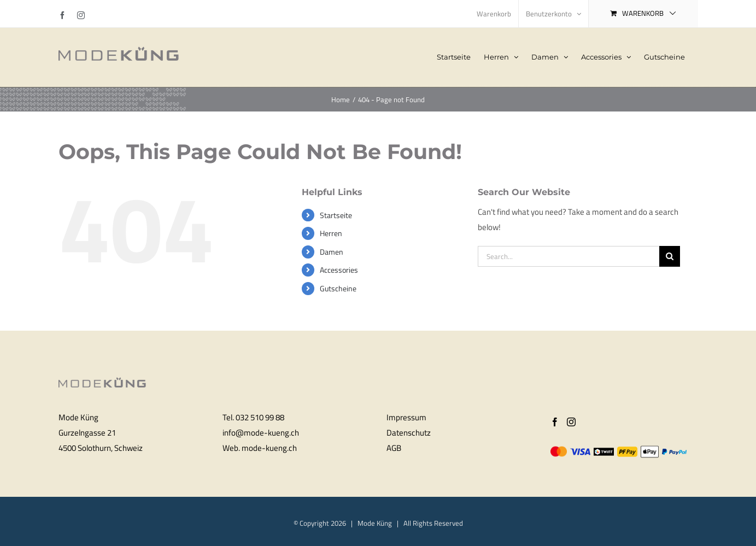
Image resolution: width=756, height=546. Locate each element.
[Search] (670, 256)
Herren (331, 233)
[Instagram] (571, 422)
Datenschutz (409, 433)
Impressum (406, 417)
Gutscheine (338, 288)
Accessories (339, 270)
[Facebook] (555, 422)
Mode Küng (375, 523)
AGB (394, 448)
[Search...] (569, 256)
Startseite (336, 215)
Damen (332, 252)
